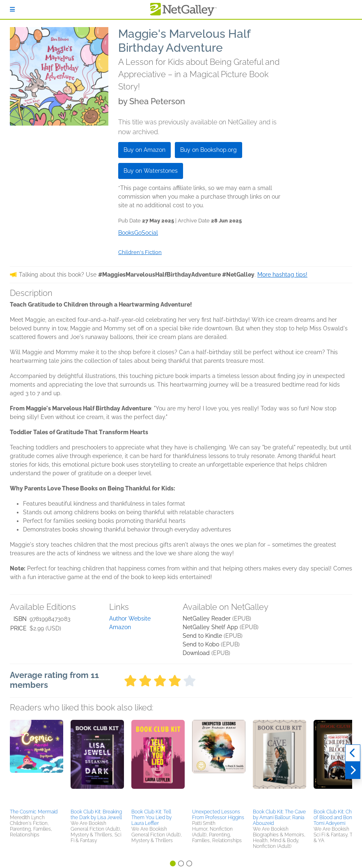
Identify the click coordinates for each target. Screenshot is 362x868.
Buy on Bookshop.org (208, 150)
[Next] (353, 770)
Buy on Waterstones (151, 171)
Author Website (130, 618)
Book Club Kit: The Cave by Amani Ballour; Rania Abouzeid (279, 818)
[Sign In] (12, 9)
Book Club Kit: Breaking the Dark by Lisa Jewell (96, 815)
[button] (37, 763)
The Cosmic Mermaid (34, 812)
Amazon (120, 627)
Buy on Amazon (144, 150)
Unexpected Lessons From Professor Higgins (218, 815)
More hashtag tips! (282, 275)
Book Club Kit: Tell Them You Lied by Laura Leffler (151, 818)
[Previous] (353, 753)
